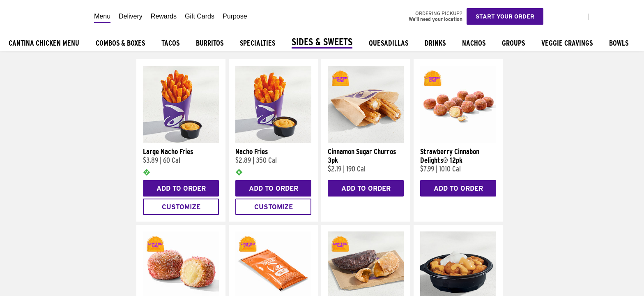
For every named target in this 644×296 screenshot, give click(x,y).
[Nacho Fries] (273, 141)
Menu (102, 16)
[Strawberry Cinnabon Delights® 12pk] (458, 141)
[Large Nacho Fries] (181, 141)
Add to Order (181, 188)
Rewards (164, 16)
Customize (181, 207)
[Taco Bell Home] (45, 16)
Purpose (235, 16)
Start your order (505, 16)
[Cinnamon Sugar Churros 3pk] (366, 141)
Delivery (131, 16)
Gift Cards (200, 16)
